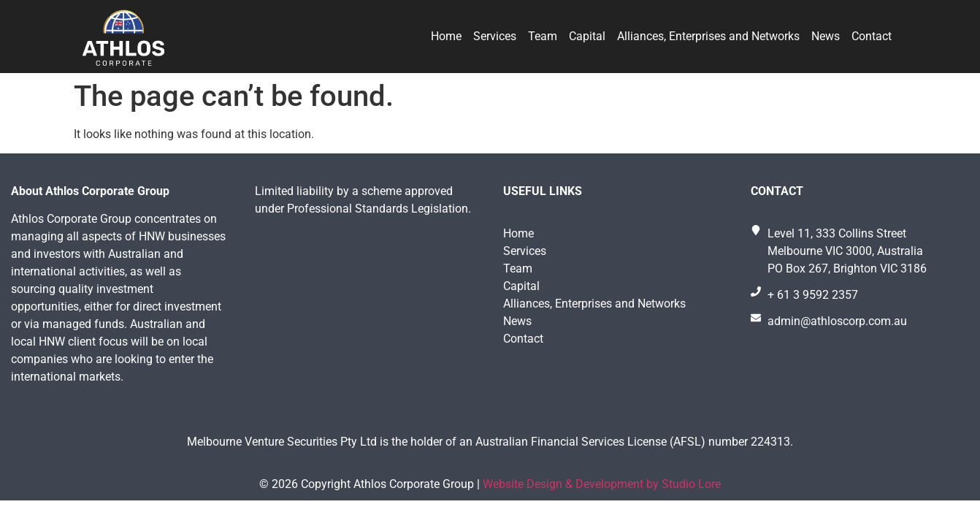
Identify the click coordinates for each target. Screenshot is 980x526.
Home (446, 36)
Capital (587, 36)
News (826, 36)
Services (495, 36)
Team (543, 36)
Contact (872, 36)
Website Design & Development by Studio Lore (602, 484)
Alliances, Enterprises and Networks (708, 36)
